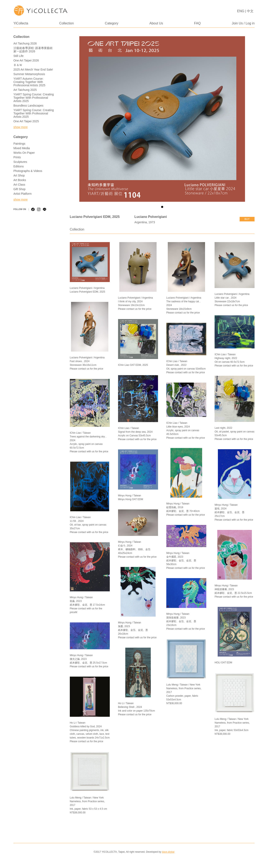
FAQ (197, 23)
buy (247, 219)
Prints (17, 157)
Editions (19, 166)
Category (112, 23)
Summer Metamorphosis (29, 74)
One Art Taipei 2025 (26, 121)
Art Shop (19, 175)
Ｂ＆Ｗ (18, 65)
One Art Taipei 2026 (26, 60)
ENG (241, 11)
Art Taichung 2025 (25, 90)
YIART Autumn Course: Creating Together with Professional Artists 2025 (29, 82)
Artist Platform (23, 194)
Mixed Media (22, 148)
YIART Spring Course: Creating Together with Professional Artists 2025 (34, 98)
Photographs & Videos (28, 171)
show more (21, 127)
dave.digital (168, 852)
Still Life (19, 56)
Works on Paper (24, 153)
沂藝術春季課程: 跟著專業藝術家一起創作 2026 (33, 50)
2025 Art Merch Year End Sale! (33, 70)
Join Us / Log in (243, 23)
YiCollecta (21, 23)
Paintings (19, 144)
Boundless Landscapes (28, 106)
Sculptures (20, 162)
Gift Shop (19, 189)
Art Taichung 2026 (25, 43)
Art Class (19, 185)
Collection (66, 23)
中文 (250, 11)
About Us (156, 23)
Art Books (20, 180)
